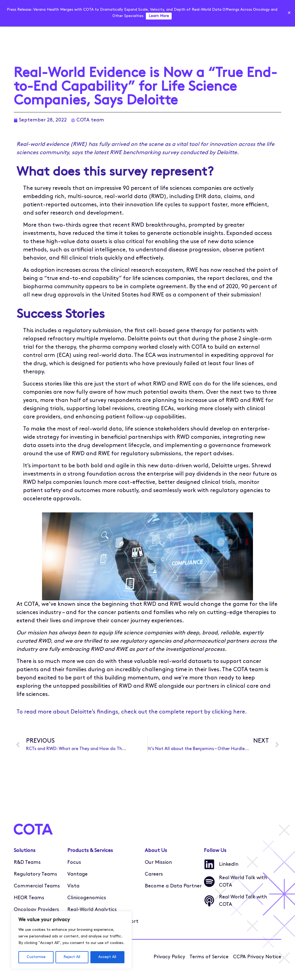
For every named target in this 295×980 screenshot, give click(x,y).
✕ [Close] (289, 13)
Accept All (108, 957)
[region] (71, 940)
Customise (36, 957)
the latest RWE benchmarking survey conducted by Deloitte (161, 153)
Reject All (72, 957)
